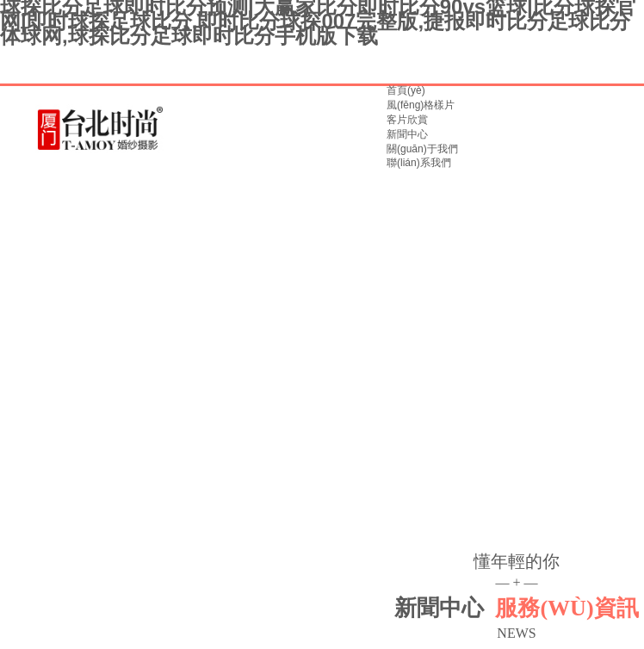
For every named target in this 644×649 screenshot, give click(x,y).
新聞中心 (407, 134)
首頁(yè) (406, 90)
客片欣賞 (407, 120)
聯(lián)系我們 (419, 163)
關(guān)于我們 (422, 149)
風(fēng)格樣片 (421, 105)
